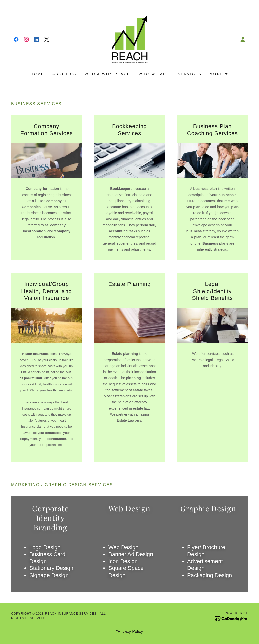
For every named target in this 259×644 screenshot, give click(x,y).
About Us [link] (64, 74)
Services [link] (190, 74)
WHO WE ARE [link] (154, 74)
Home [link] (37, 74)
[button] (243, 39)
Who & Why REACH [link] (107, 74)
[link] (16, 39)
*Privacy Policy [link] (129, 631)
